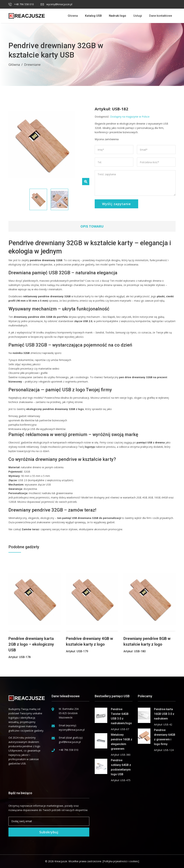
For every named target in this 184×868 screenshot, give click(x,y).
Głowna (73, 16)
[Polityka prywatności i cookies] (121, 861)
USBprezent (15, 751)
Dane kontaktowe (161, 16)
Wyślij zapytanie (116, 204)
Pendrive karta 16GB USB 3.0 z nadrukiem (164, 714)
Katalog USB (93, 16)
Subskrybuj (49, 832)
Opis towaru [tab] (92, 226)
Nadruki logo (118, 16)
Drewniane (32, 65)
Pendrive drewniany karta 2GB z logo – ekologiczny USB (31, 644)
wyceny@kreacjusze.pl (56, 4)
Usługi (138, 16)
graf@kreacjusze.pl (70, 742)
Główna (14, 65)
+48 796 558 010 (21, 4)
